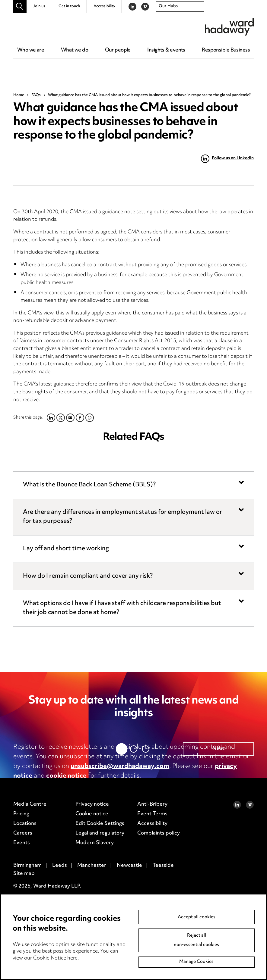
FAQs (36, 95)
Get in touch (69, 6)
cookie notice (66, 776)
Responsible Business (226, 50)
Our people (118, 50)
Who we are (31, 50)
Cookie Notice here (55, 958)
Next (218, 889)
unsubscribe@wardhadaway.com (120, 766)
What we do (75, 50)
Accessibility (104, 6)
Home (19, 95)
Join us (39, 6)
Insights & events (166, 50)
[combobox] (180, 7)
